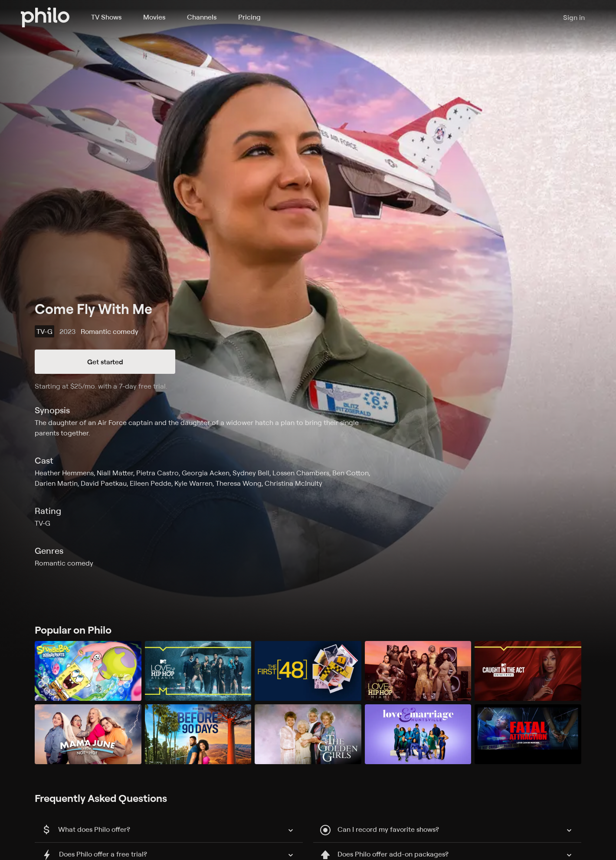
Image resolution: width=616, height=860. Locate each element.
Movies (154, 17)
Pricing (249, 17)
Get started (105, 362)
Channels (202, 17)
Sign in (574, 17)
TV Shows (106, 17)
